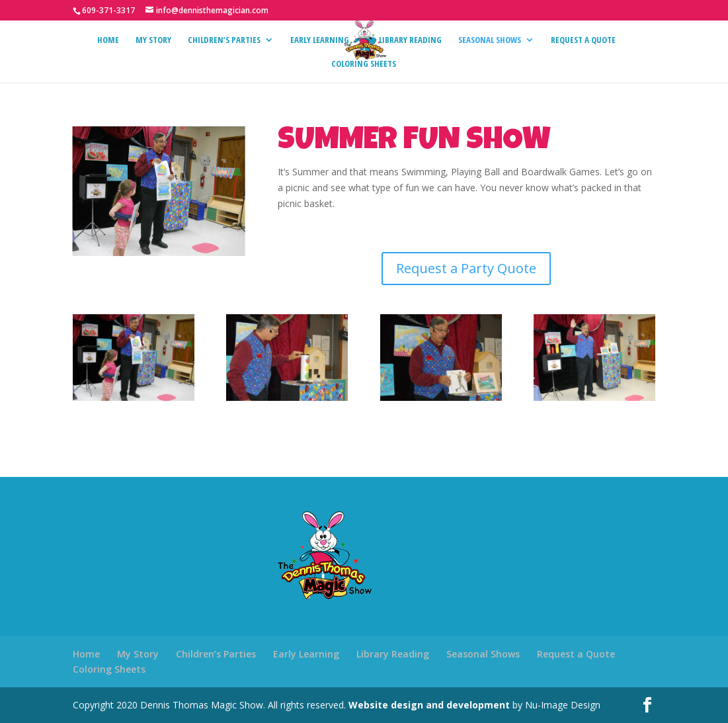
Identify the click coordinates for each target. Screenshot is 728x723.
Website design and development (429, 705)
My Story (153, 40)
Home (108, 40)
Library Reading (410, 40)
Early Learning (320, 40)
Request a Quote (583, 40)
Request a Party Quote (466, 268)
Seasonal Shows (490, 40)
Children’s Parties (224, 40)
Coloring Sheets (364, 64)
